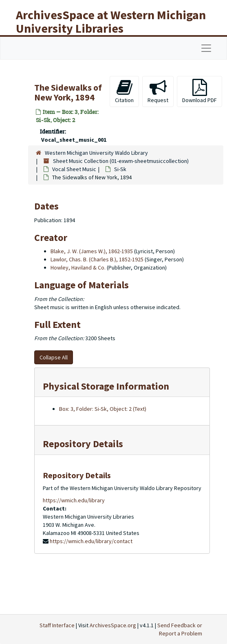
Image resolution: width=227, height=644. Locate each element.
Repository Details (83, 444)
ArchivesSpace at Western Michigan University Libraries (111, 21)
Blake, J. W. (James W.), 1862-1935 (92, 251)
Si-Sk (120, 169)
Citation (124, 91)
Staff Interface (57, 625)
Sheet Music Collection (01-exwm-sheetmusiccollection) (121, 161)
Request (158, 91)
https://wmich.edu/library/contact (91, 541)
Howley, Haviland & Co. (78, 267)
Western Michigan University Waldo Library (96, 153)
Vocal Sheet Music (74, 169)
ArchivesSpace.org (113, 625)
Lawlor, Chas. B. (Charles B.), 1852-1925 (97, 259)
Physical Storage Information (106, 386)
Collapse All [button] (54, 357)
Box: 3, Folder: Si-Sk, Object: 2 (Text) (103, 409)
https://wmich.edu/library (74, 500)
